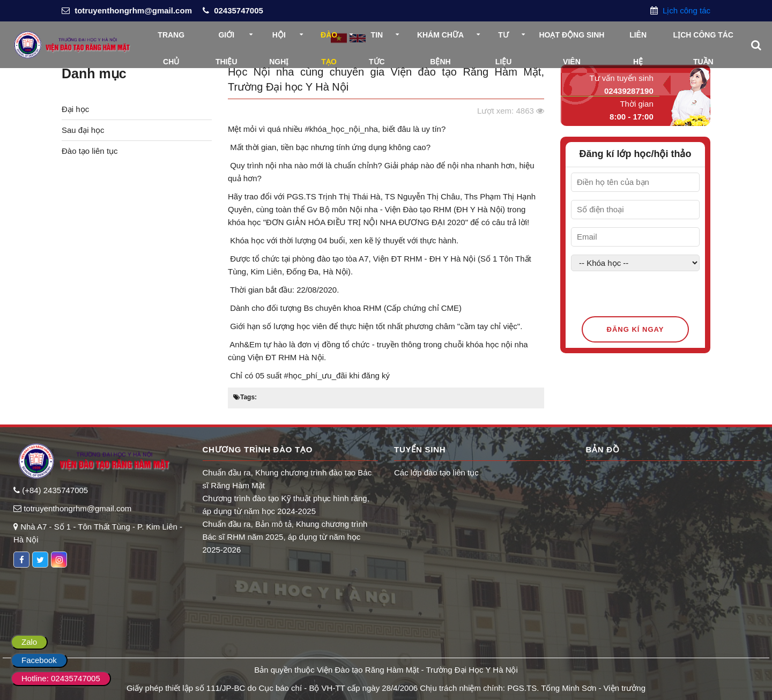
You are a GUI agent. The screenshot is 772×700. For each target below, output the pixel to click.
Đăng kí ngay (636, 329)
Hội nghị (279, 39)
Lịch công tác (685, 10)
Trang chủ (171, 39)
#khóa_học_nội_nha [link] (341, 129)
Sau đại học (83, 130)
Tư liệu (504, 39)
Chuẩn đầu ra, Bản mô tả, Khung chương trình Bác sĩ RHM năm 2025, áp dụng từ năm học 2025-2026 (285, 537)
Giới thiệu (227, 39)
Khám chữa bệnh (440, 39)
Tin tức (377, 39)
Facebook (39, 660)
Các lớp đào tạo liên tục (436, 472)
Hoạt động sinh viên (571, 39)
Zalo (29, 642)
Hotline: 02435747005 (61, 678)
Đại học (75, 109)
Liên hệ (638, 39)
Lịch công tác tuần (703, 39)
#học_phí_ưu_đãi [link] (316, 375)
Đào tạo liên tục (90, 151)
